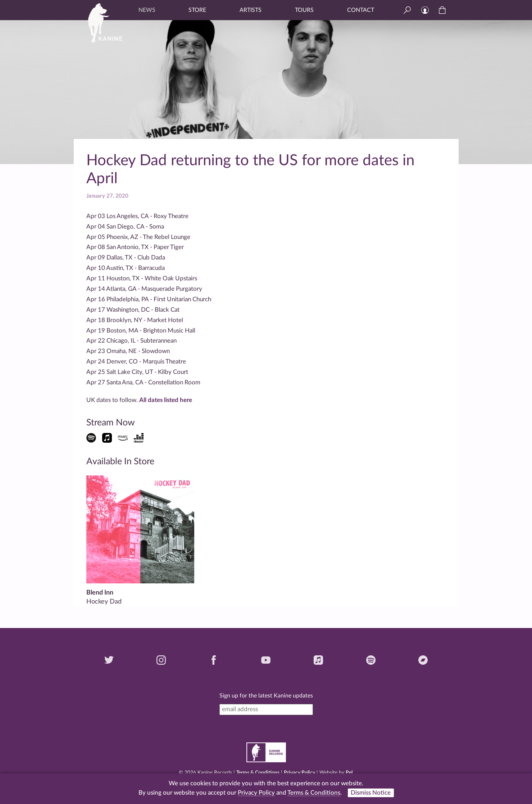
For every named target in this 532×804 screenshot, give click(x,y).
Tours (304, 10)
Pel (349, 773)
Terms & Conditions (258, 773)
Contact (361, 10)
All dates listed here (166, 400)
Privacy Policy (299, 773)
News (147, 10)
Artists (251, 10)
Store (197, 10)
